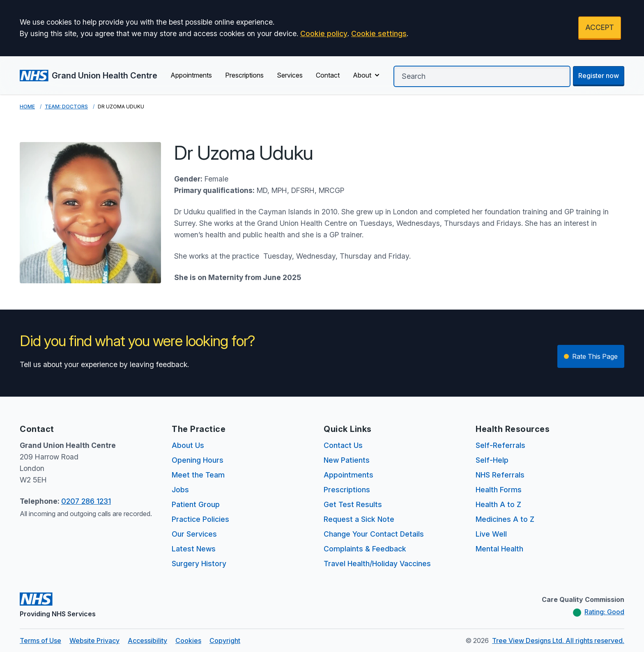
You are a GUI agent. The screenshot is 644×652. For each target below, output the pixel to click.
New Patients (347, 460)
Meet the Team (198, 475)
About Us (188, 445)
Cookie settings (379, 33)
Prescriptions (244, 75)
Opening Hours (198, 460)
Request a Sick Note (359, 519)
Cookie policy (324, 33)
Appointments (191, 75)
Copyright (225, 641)
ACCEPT (600, 27)
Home (27, 107)
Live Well (491, 534)
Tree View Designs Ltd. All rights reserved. (558, 641)
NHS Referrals (500, 475)
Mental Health (499, 549)
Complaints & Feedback (365, 549)
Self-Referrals (500, 445)
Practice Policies (200, 519)
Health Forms (499, 490)
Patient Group (196, 504)
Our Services (194, 534)
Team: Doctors (66, 107)
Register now (599, 76)
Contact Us (343, 445)
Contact (328, 75)
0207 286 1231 (86, 501)
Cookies (188, 641)
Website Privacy (94, 641)
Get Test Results (353, 504)
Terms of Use (40, 641)
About (367, 75)
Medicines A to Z (505, 519)
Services (290, 75)
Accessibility (147, 641)
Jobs (180, 490)
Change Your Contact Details (374, 534)
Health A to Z (498, 504)
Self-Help (492, 460)
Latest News (194, 549)
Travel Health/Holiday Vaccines (377, 564)
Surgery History (199, 564)
